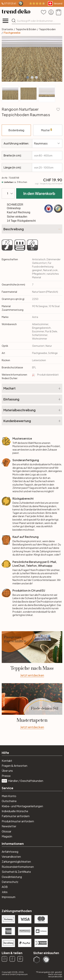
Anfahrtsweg (10, 852)
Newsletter (9, 826)
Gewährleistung (12, 877)
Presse (6, 776)
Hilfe (5, 753)
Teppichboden (47, 29)
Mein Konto (9, 796)
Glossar (6, 831)
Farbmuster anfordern (16, 816)
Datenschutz (10, 882)
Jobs (5, 892)
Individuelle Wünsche (15, 811)
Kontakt (7, 761)
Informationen (13, 844)
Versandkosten (11, 857)
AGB (5, 887)
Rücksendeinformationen (18, 867)
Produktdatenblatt (48, 375)
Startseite (7, 29)
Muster (44, 132)
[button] (28, 77)
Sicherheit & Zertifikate (16, 872)
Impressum (9, 897)
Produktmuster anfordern (18, 821)
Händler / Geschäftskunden (22, 781)
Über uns (7, 771)
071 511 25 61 (10, 3)
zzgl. (49, 184)
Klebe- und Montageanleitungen (22, 806)
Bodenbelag (20, 128)
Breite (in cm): (13, 155)
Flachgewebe (12, 33)
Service (8, 788)
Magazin (7, 836)
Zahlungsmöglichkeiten (16, 862)
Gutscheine (9, 801)
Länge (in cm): (13, 167)
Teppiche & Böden (26, 29)
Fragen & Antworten (15, 766)
